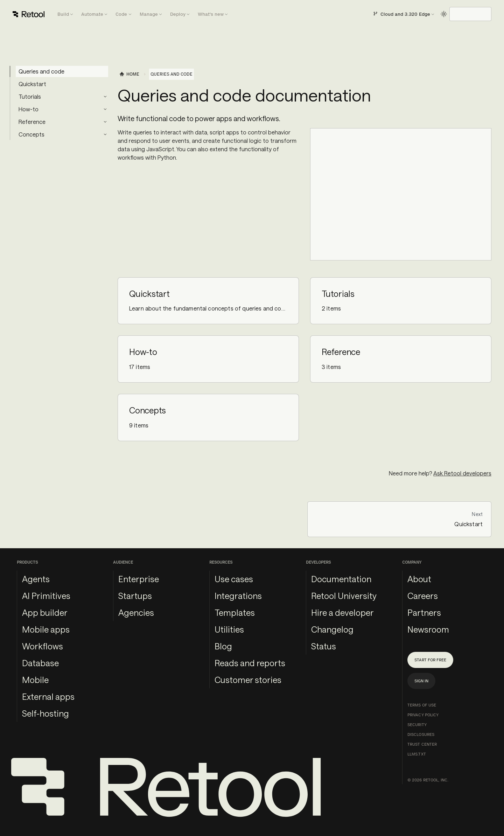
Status (324, 646)
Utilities (229, 629)
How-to (29, 109)
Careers (423, 596)
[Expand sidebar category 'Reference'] (105, 122)
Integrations (238, 596)
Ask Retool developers (462, 473)
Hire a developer (342, 612)
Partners (424, 612)
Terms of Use (422, 705)
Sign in (421, 681)
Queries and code (41, 71)
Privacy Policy (423, 715)
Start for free (430, 660)
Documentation (341, 579)
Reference (32, 122)
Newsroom (428, 629)
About (419, 579)
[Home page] (129, 74)
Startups (135, 596)
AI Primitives (46, 596)
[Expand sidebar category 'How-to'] (105, 109)
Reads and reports (250, 663)
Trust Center (422, 744)
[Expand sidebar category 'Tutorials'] (105, 97)
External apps (48, 696)
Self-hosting (45, 713)
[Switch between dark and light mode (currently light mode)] (444, 14)
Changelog (332, 629)
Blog (223, 646)
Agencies (136, 612)
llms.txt (417, 754)
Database (40, 663)
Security (417, 725)
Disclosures (421, 734)
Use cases (234, 579)
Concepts (31, 134)
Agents (36, 579)
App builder (45, 612)
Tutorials (30, 96)
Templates (235, 612)
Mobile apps (46, 629)
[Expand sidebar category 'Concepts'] (105, 134)
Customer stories (248, 680)
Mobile (35, 680)
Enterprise (139, 579)
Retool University (344, 596)
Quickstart (32, 84)
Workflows (43, 646)
